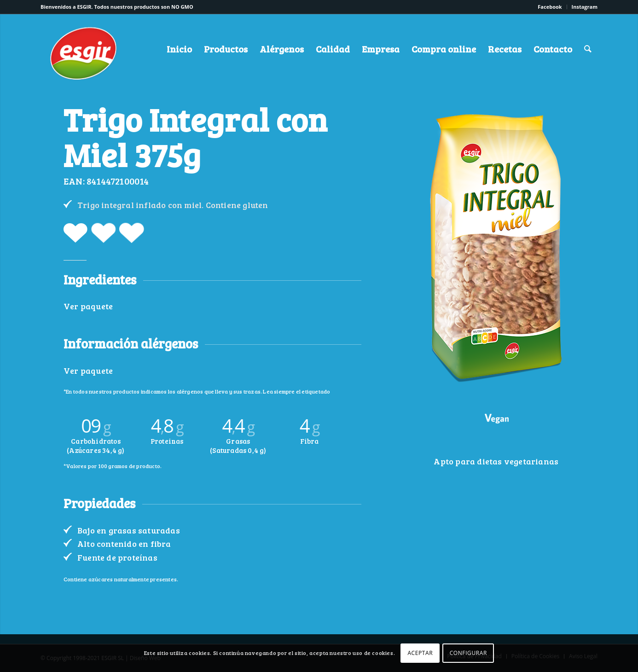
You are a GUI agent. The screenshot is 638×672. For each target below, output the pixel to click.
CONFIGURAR (468, 653)
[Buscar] (588, 49)
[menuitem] (550, 7)
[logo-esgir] (84, 57)
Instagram (585, 7)
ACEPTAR (420, 653)
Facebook (550, 7)
